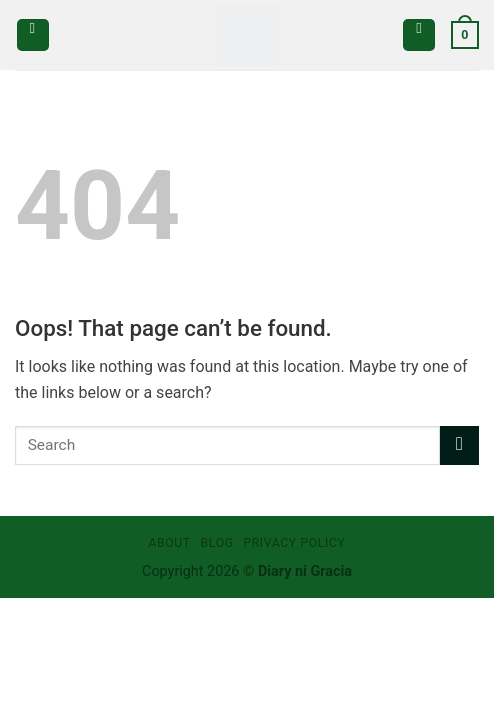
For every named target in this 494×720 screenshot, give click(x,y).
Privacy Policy (294, 543)
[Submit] (459, 445)
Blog (217, 543)
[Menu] (33, 35)
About (169, 543)
